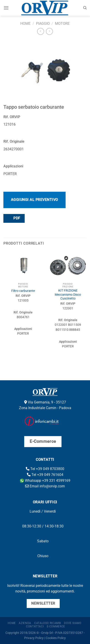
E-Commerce (56, 626)
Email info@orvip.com (45, 486)
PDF (14, 218)
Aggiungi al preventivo (34, 200)
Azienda (25, 623)
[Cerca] (85, 8)
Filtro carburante (23, 291)
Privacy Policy (34, 638)
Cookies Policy (56, 638)
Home (25, 24)
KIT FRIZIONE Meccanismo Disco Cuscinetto (68, 294)
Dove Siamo (73, 623)
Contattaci (35, 626)
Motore (62, 24)
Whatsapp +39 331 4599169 (45, 481)
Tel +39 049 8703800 (45, 469)
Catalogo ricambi (48, 623)
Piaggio (43, 24)
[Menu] (6, 8)
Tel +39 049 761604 (45, 475)
